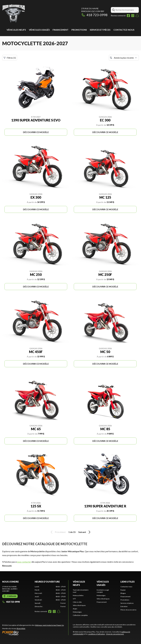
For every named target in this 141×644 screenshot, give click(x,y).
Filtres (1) (10, 58)
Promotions (79, 30)
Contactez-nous (124, 30)
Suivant (85, 532)
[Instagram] (133, 16)
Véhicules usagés (39, 30)
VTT (74, 599)
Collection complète (80, 615)
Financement (61, 30)
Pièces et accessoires (128, 610)
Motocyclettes (78, 595)
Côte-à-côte (77, 602)
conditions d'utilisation (97, 634)
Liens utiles (128, 582)
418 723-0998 (94, 15)
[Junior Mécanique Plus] (14, 13)
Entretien (124, 606)
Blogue (123, 593)
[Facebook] (128, 16)
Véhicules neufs (16, 30)
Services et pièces (100, 30)
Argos (75, 609)
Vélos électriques (79, 605)
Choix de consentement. (115, 634)
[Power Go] (33, 633)
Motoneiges (77, 612)
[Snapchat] (137, 16)
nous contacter (24, 562)
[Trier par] (124, 58)
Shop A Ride (21, 628)
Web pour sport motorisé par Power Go (49, 625)
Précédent (58, 532)
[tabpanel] (50, 597)
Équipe (123, 590)
